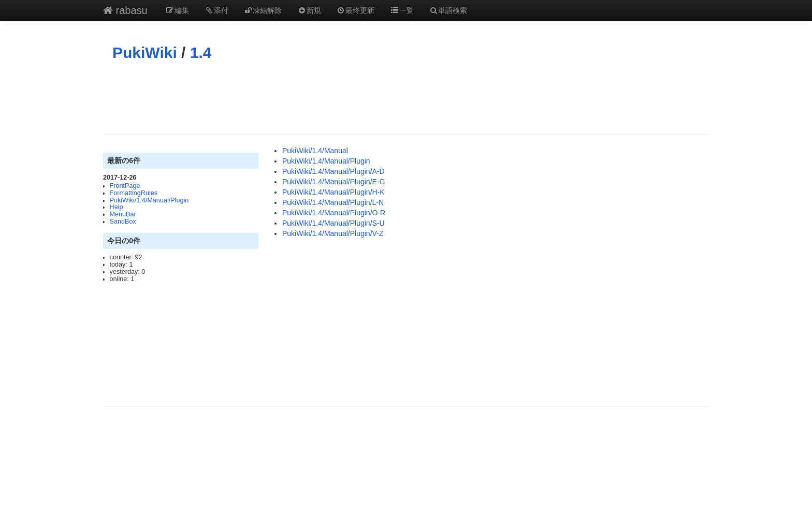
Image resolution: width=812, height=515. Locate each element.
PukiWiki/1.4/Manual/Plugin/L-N (333, 202)
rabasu (125, 10)
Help (117, 207)
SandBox (123, 222)
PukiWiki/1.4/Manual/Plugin (149, 200)
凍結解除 (263, 10)
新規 (309, 10)
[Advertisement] (406, 98)
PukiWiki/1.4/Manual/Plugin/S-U (334, 223)
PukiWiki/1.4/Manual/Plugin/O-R (334, 213)
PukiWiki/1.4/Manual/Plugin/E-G (334, 182)
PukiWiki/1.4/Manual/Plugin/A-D (334, 171)
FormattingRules (134, 193)
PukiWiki (145, 53)
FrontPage (125, 186)
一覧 (402, 10)
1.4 (201, 53)
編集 (178, 10)
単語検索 (448, 10)
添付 (216, 10)
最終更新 (356, 10)
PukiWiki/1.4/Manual (315, 151)
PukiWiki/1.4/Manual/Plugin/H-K (334, 192)
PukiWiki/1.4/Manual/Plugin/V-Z (333, 233)
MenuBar (123, 214)
